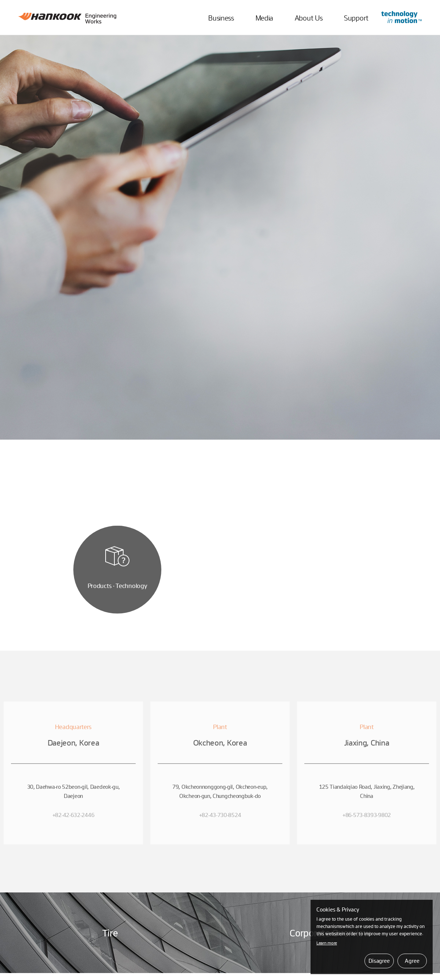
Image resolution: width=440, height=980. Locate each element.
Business (221, 18)
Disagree (379, 961)
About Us (309, 18)
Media (265, 18)
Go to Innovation (401, 17)
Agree (412, 961)
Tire (110, 933)
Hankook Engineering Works (67, 18)
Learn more (327, 943)
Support (356, 18)
